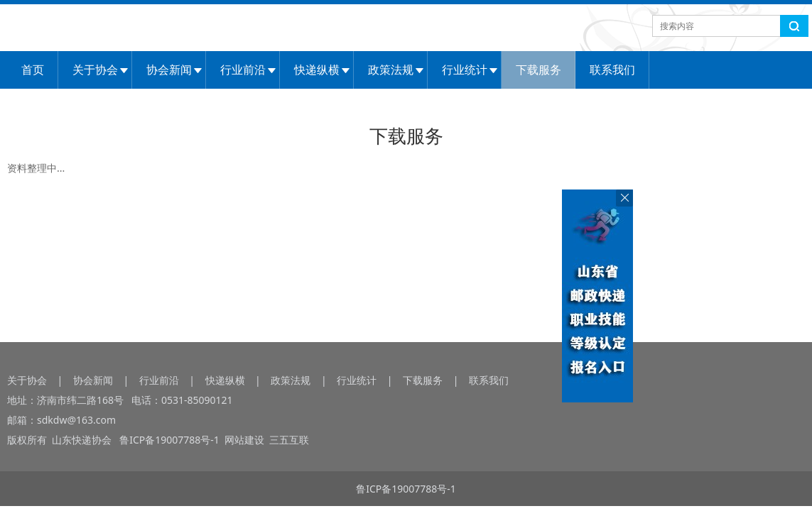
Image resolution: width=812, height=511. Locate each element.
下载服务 (538, 70)
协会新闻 (169, 70)
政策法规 (391, 70)
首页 (33, 70)
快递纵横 (317, 70)
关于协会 (95, 70)
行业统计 (465, 70)
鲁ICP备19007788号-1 (171, 440)
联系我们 (612, 70)
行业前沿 (243, 70)
